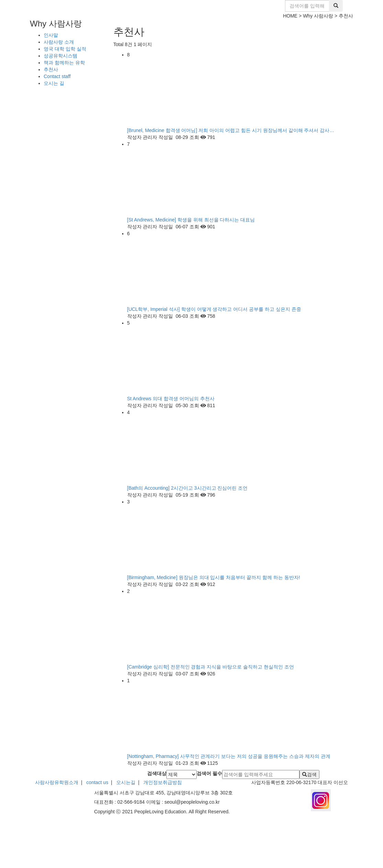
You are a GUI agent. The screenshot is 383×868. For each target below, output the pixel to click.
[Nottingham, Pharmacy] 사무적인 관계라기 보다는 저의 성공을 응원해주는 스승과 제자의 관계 (229, 756)
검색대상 (157, 773)
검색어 (209, 773)
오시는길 (126, 782)
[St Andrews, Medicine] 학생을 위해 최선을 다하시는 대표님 (191, 220)
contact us (97, 782)
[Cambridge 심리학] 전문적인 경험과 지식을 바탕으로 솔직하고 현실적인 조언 (211, 667)
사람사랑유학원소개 (57, 782)
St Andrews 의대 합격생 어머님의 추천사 (171, 399)
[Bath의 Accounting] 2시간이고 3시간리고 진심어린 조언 (188, 488)
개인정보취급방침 (162, 782)
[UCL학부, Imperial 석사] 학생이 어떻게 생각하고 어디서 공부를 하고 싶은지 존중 (214, 309)
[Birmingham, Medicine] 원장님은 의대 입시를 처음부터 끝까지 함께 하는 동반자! (214, 577)
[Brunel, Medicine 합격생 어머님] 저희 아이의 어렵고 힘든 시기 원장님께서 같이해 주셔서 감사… (231, 130)
